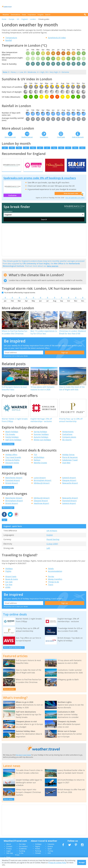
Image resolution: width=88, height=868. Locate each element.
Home (4, 19)
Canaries (51, 848)
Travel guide (61, 137)
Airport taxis (11, 580)
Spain (50, 853)
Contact (9, 850)
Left (48, 552)
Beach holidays (12, 435)
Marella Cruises (40, 467)
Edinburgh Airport (42, 487)
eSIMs (8, 591)
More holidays (8, 448)
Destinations (15, 15)
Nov (75, 148)
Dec (82, 148)
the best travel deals (23, 759)
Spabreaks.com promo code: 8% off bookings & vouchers (40, 182)
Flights (8, 575)
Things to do (54, 586)
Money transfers (55, 583)
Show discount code (70, 198)
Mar (19, 148)
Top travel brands (13, 461)
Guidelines (23, 853)
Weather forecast (27, 137)
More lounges (8, 512)
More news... (9, 803)
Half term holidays (13, 443)
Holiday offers (11, 458)
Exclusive (12, 199)
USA (49, 857)
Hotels (51, 572)
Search (48, 15)
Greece (50, 850)
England (24, 19)
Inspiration (32, 15)
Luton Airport (40, 481)
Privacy (9, 853)
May (33, 148)
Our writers (23, 850)
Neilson (37, 464)
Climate (38, 857)
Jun (40, 148)
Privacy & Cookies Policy (57, 863)
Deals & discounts (78, 137)
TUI (35, 458)
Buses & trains (12, 583)
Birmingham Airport (43, 484)
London (33, 19)
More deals (7, 471)
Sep (61, 148)
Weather (6, 15)
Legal (8, 855)
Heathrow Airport (41, 507)
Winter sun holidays (42, 443)
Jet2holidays (39, 461)
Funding (22, 855)
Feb (12, 148)
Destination (8, 215)
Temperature (11, 38)
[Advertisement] (50, 6)
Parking (38, 855)
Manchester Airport (14, 481)
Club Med (66, 467)
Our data (22, 848)
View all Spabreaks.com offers (75, 202)
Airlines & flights (12, 464)
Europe (12, 19)
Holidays (9, 572)
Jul (47, 148)
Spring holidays (40, 435)
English (50, 539)
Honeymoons (68, 435)
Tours (51, 588)
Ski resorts (67, 443)
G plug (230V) (52, 548)
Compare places (69, 441)
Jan (5, 148)
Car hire (9, 588)
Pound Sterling (53, 543)
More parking (8, 491)
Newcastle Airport (70, 487)
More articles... (9, 693)
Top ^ (4, 524)
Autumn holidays (41, 441)
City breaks (10, 438)
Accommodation (55, 575)
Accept (82, 862)
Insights (41, 15)
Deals (24, 15)
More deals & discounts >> (14, 651)
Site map (10, 857)
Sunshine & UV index (57, 38)
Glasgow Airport (69, 484)
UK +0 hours (52, 534)
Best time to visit (10, 137)
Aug (54, 148)
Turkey (50, 855)
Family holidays (12, 441)
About (9, 848)
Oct (68, 148)
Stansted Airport (13, 484)
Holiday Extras (68, 458)
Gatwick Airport (69, 481)
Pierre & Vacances (70, 461)
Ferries (51, 580)
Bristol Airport (12, 487)
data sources (53, 270)
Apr (26, 148)
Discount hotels (12, 467)
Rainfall (9, 40)
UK (18, 19)
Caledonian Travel (70, 464)
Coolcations (67, 438)
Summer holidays (41, 438)
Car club (9, 586)
